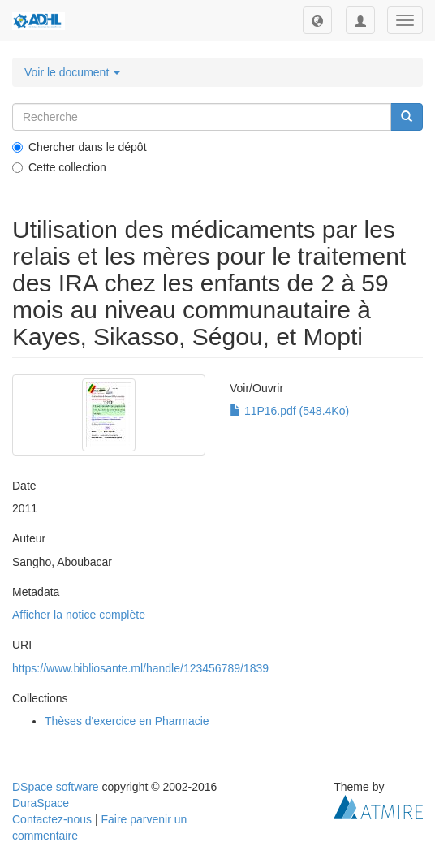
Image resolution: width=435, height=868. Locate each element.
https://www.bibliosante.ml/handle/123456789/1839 (140, 668)
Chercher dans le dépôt (80, 147)
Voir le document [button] (72, 72)
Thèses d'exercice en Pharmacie (127, 721)
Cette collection (59, 167)
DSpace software (56, 787)
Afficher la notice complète (79, 615)
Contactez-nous (52, 819)
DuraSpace (41, 803)
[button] (317, 20)
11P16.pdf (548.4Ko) (289, 411)
